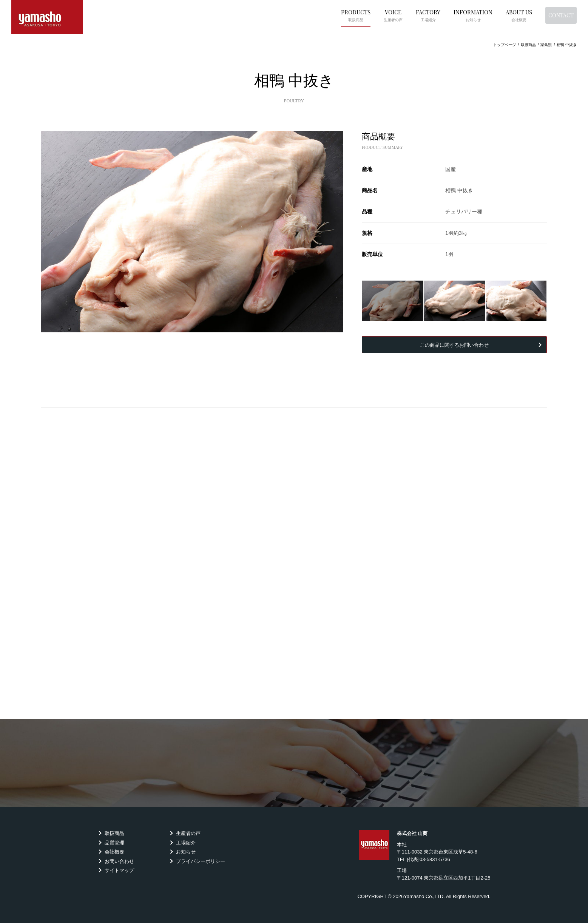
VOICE (366, 15)
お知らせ (186, 852)
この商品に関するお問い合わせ (454, 345)
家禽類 (546, 45)
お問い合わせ (119, 861)
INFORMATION (446, 15)
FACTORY (401, 15)
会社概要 (114, 852)
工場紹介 (186, 843)
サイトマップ (119, 870)
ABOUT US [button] (492, 15)
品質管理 (114, 843)
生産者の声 (188, 833)
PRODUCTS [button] (329, 15)
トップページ (505, 45)
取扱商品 (114, 833)
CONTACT (548, 15)
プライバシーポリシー (201, 861)
